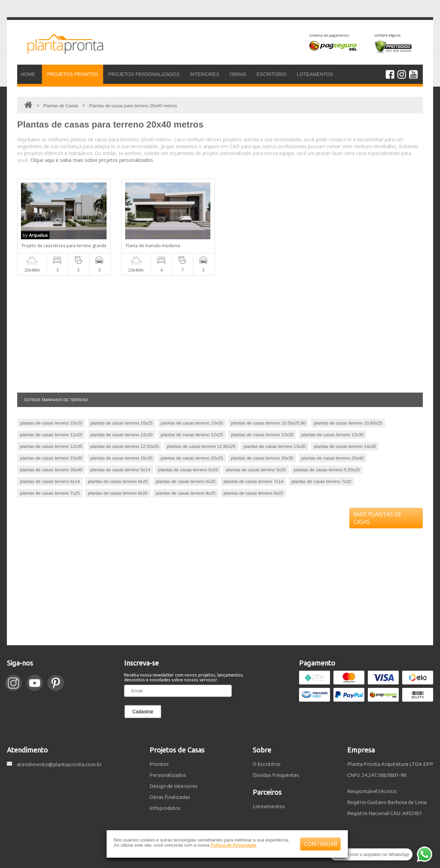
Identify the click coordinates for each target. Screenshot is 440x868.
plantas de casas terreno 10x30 (192, 423)
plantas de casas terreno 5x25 (256, 470)
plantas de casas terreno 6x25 (186, 481)
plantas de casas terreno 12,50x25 (125, 446)
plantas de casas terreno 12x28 (262, 435)
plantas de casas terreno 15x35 (122, 458)
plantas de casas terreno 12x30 (333, 435)
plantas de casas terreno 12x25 (192, 435)
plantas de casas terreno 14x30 (345, 446)
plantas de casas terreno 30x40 (51, 470)
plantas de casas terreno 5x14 (120, 470)
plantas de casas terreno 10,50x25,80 (268, 423)
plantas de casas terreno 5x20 (188, 470)
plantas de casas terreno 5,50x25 (327, 470)
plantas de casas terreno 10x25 (122, 423)
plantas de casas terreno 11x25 (51, 435)
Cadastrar (143, 712)
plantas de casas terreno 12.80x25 (201, 446)
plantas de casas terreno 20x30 (262, 458)
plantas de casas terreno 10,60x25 (348, 423)
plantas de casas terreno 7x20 (321, 481)
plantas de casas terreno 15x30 (51, 458)
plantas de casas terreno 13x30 (274, 446)
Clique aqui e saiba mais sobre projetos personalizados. (92, 160)
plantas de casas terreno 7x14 (253, 481)
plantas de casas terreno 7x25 (50, 493)
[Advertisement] (220, 334)
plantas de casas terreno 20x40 (333, 458)
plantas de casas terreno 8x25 (186, 493)
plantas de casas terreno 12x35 (51, 446)
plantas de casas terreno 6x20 (118, 481)
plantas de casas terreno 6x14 (50, 481)
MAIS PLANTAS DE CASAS (377, 518)
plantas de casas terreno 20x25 (192, 458)
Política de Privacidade (233, 845)
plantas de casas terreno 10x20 (51, 423)
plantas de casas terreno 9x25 (253, 493)
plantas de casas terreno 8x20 (118, 493)
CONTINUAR (321, 844)
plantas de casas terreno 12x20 (122, 435)
